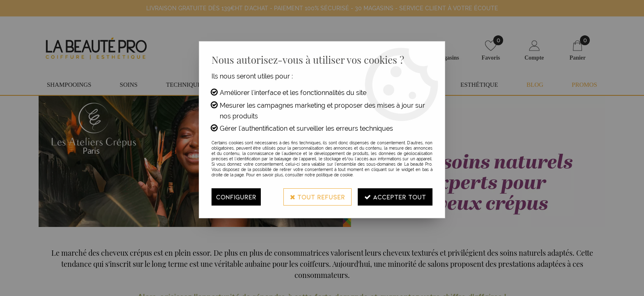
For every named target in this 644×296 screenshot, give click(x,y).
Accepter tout (395, 197)
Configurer (236, 197)
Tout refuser (317, 197)
